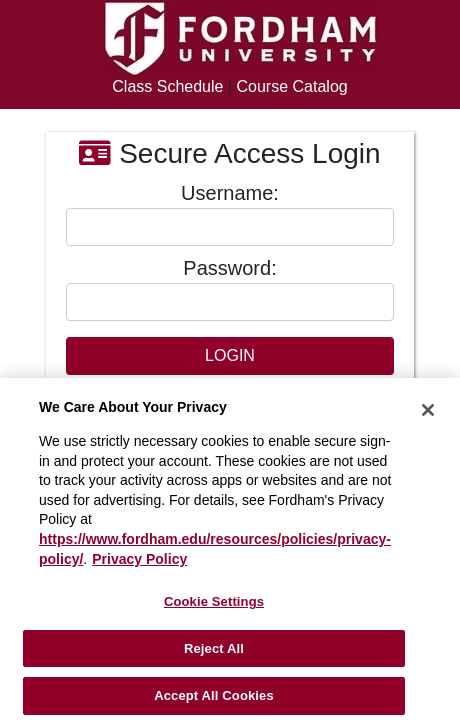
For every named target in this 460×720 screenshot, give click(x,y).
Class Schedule (167, 86)
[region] (230, 549)
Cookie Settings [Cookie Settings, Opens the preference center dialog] (214, 601)
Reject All (214, 648)
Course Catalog (292, 86)
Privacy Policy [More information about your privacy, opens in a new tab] (139, 559)
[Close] (428, 410)
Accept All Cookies (214, 695)
